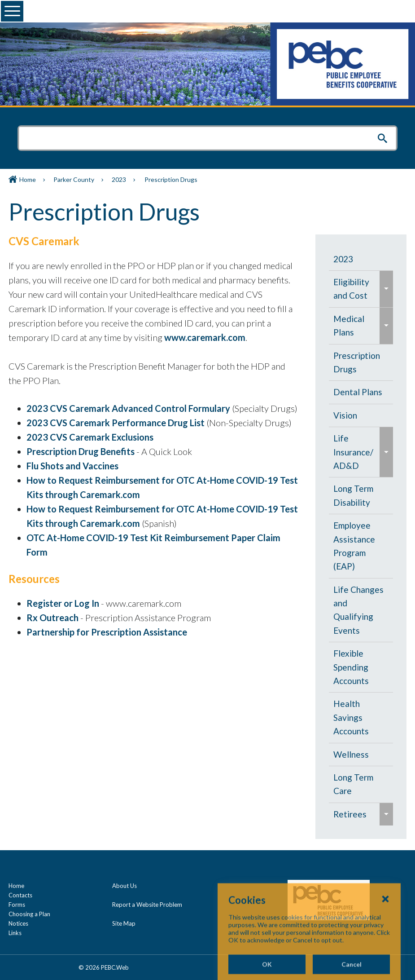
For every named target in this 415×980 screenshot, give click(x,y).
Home (28, 179)
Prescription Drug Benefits (81, 451)
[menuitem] (361, 259)
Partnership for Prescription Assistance (107, 632)
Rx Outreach (53, 618)
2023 (119, 179)
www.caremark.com (205, 337)
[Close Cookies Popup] (385, 934)
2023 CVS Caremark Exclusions (90, 437)
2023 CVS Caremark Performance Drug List (116, 423)
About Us (124, 886)
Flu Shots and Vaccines (72, 466)
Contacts (20, 895)
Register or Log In (63, 603)
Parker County (74, 179)
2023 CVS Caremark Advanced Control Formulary (128, 408)
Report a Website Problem (147, 905)
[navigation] (361, 537)
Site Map (124, 923)
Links (15, 933)
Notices (18, 923)
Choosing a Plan (29, 914)
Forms (17, 905)
